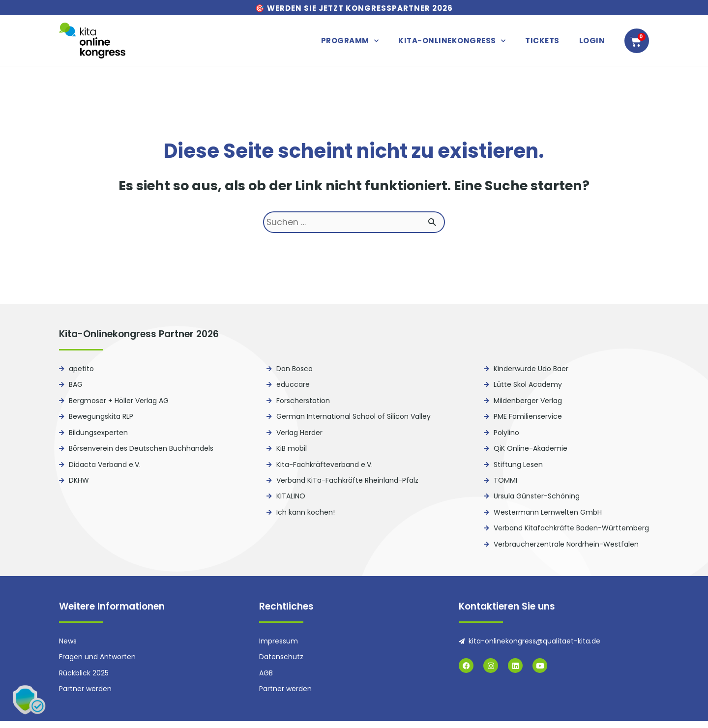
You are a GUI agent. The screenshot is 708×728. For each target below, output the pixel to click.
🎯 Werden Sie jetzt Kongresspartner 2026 (354, 8)
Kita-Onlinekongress (452, 41)
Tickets (542, 41)
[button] (29, 699)
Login (592, 41)
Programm (350, 41)
